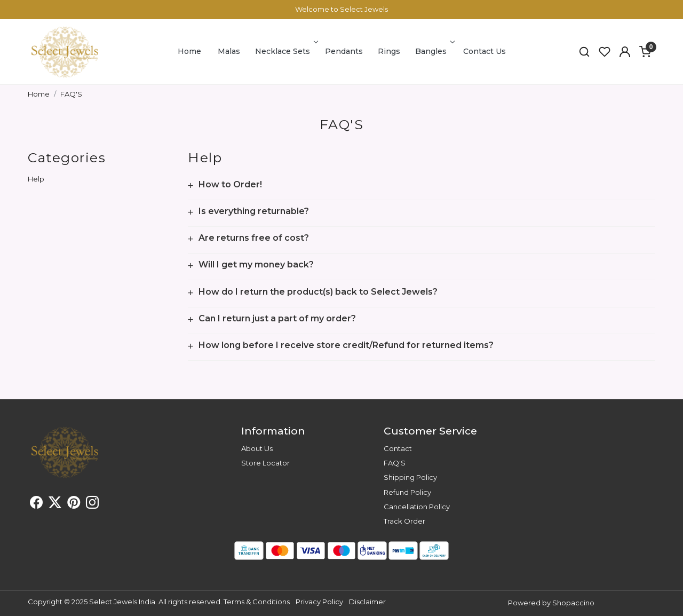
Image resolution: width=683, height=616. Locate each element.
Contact (398, 448)
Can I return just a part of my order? (277, 319)
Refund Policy (407, 492)
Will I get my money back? (256, 265)
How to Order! (230, 185)
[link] (584, 52)
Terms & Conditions (257, 602)
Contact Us (485, 51)
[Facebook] (36, 504)
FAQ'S (395, 463)
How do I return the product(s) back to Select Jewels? (318, 292)
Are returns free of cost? (254, 238)
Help (36, 179)
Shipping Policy (410, 477)
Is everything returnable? (254, 211)
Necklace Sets (285, 51)
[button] (625, 52)
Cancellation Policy (417, 507)
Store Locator (265, 463)
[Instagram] (92, 504)
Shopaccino (573, 603)
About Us (257, 448)
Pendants (344, 51)
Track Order (404, 521)
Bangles (434, 51)
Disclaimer (367, 602)
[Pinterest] (74, 504)
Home (189, 51)
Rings (389, 51)
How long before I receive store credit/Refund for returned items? (346, 345)
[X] (55, 504)
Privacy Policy (319, 602)
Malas (229, 51)
